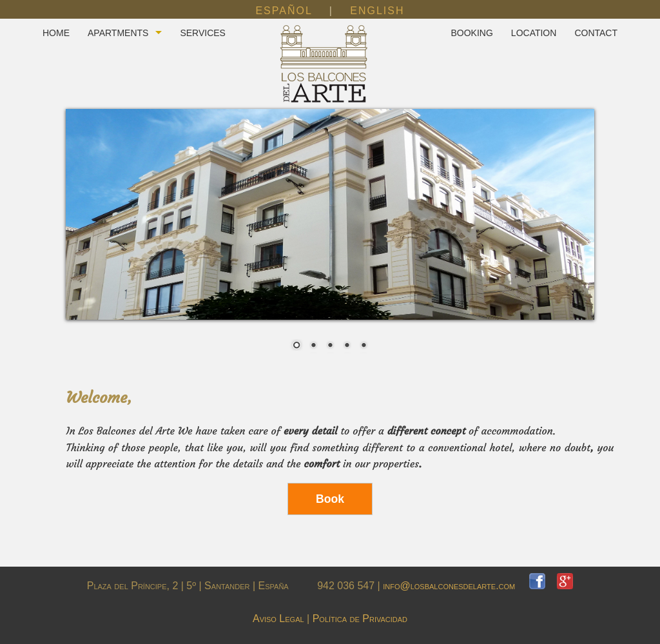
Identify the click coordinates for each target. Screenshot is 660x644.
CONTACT (596, 33)
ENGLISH (377, 11)
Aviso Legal (278, 619)
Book (330, 499)
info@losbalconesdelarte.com (456, 586)
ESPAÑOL (284, 11)
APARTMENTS (118, 33)
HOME (56, 33)
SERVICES (203, 33)
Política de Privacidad (360, 619)
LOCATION (534, 33)
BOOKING (471, 33)
